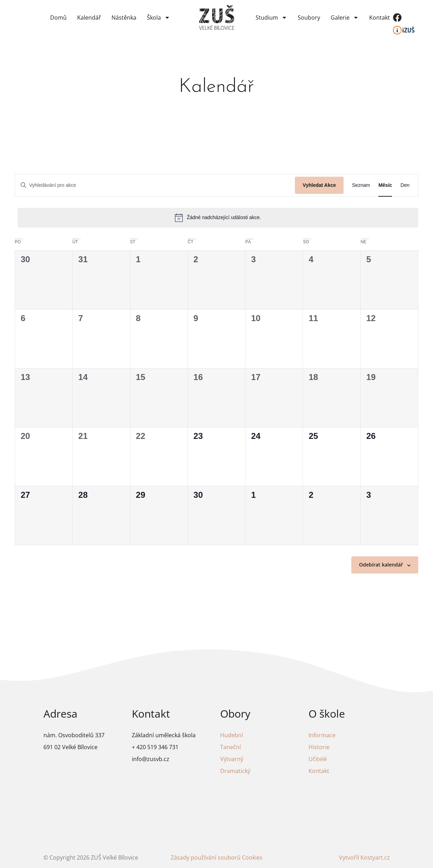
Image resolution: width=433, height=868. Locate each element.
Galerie (345, 18)
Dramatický (235, 771)
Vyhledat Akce (319, 185)
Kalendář (89, 18)
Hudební (232, 735)
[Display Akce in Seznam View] (361, 185)
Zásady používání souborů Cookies (217, 857)
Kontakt (380, 18)
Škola (158, 18)
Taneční (231, 747)
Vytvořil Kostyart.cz (364, 857)
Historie (319, 747)
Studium (271, 18)
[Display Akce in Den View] (405, 185)
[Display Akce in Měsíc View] (385, 185)
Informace (322, 735)
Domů (58, 18)
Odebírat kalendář (381, 565)
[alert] (218, 218)
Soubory (309, 18)
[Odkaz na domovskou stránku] (217, 18)
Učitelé (318, 759)
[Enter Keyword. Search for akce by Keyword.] (155, 185)
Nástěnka (124, 18)
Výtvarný (232, 759)
